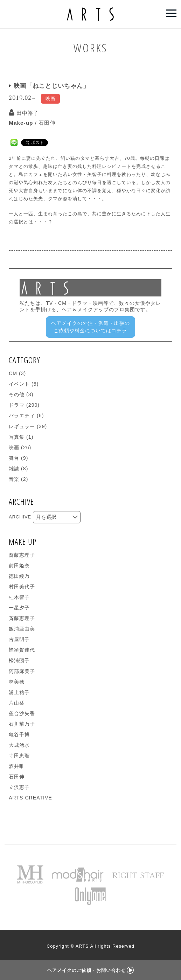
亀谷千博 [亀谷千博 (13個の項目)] (19, 734)
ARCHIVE (20, 517)
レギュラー (22, 426)
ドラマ (17, 405)
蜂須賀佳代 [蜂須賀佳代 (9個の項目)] (22, 650)
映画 (14, 447)
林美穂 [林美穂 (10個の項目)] (17, 682)
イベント (19, 384)
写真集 (17, 437)
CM (13, 373)
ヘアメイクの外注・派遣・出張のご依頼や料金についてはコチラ (90, 327)
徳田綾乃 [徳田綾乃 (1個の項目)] (19, 576)
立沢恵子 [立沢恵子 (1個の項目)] (19, 787)
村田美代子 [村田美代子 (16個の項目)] (22, 587)
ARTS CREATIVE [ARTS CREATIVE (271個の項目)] (30, 798)
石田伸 (47, 123)
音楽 (14, 479)
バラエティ (22, 416)
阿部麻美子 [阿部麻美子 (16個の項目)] (22, 671)
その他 (17, 394)
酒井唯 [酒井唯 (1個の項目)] (17, 766)
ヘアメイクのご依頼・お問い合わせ (90, 970)
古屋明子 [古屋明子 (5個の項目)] (19, 639)
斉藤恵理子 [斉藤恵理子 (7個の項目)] (22, 618)
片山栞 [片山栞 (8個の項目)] (17, 703)
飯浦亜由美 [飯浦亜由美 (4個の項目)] (22, 629)
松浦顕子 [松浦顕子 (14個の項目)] (19, 660)
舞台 (14, 458)
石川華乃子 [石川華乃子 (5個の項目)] (22, 724)
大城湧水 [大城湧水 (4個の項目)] (19, 745)
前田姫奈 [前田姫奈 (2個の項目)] (19, 566)
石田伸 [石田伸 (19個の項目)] (17, 777)
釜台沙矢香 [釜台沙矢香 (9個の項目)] (22, 713)
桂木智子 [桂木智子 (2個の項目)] (19, 597)
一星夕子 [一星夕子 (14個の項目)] (19, 608)
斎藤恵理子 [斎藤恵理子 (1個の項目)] (22, 555)
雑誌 (14, 469)
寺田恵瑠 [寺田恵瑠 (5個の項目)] (19, 756)
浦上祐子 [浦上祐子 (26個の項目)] (19, 692)
